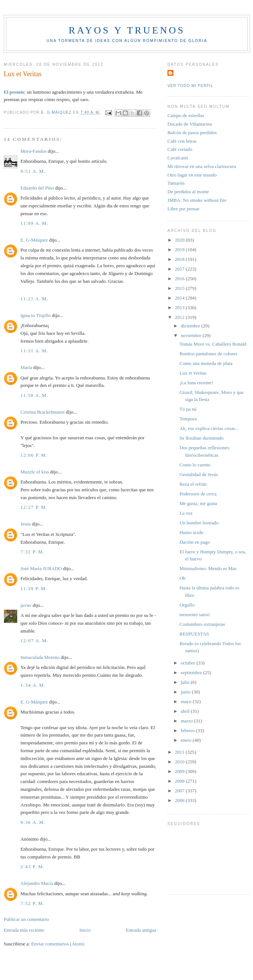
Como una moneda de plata (206, 363)
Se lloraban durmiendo (201, 438)
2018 (180, 259)
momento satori (194, 614)
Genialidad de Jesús (198, 474)
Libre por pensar (183, 209)
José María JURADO (41, 568)
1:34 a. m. (33, 685)
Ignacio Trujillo (36, 315)
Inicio (85, 930)
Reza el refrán (193, 484)
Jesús (25, 524)
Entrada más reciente (24, 930)
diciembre (191, 326)
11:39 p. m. (34, 588)
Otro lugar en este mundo (192, 175)
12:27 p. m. (34, 507)
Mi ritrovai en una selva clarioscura (202, 166)
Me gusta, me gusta (198, 503)
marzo (188, 721)
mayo (187, 701)
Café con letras (182, 141)
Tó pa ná (188, 409)
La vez (186, 513)
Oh (182, 578)
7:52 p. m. (33, 903)
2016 (180, 279)
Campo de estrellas (186, 115)
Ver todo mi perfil (190, 86)
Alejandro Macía (37, 883)
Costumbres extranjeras (202, 624)
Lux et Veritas (193, 373)
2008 (180, 781)
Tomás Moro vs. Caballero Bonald (213, 344)
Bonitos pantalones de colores (208, 354)
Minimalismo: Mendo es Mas (208, 568)
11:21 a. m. (34, 299)
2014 (180, 298)
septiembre (192, 672)
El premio (14, 92)
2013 (180, 308)
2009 (180, 771)
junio (186, 692)
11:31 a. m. (34, 351)
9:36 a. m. (33, 822)
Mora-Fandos (33, 151)
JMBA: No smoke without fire (197, 200)
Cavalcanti (178, 158)
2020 (180, 240)
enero (187, 740)
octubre (189, 663)
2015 (180, 288)
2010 (180, 762)
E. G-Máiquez (34, 240)
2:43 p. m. (33, 866)
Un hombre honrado (199, 523)
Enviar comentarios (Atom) (58, 944)
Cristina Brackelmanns (43, 412)
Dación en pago (195, 542)
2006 (180, 800)
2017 (180, 269)
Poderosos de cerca (198, 494)
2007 (180, 791)
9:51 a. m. (33, 171)
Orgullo (187, 605)
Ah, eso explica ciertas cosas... (209, 428)
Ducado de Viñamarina (190, 124)
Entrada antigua (141, 930)
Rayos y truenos (127, 30)
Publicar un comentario (26, 919)
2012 (180, 317)
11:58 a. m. (34, 395)
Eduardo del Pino (37, 188)
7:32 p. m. (33, 552)
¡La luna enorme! (196, 383)
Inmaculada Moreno (40, 657)
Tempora (188, 419)
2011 (180, 752)
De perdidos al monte (188, 192)
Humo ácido (191, 532)
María (26, 367)
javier (26, 605)
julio (186, 682)
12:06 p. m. (34, 455)
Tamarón (176, 183)
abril (186, 711)
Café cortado (180, 149)
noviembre (192, 335)
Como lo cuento (195, 465)
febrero (188, 730)
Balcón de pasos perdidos (192, 132)
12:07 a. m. (35, 641)
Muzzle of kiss (35, 472)
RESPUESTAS (194, 634)
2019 (180, 250)
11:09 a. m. (34, 223)
